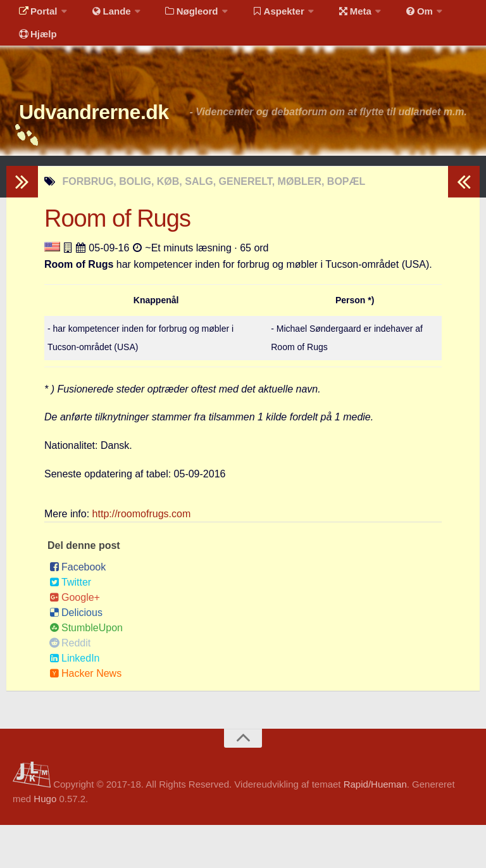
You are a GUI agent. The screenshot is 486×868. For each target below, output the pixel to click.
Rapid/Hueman (375, 827)
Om (392, 16)
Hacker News (85, 716)
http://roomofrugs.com (142, 557)
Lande (103, 16)
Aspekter (262, 16)
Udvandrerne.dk (118, 133)
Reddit (70, 686)
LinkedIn (75, 701)
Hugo (45, 842)
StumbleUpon (86, 671)
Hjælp (35, 47)
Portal (35, 16)
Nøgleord (179, 16)
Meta (333, 16)
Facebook (78, 610)
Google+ (75, 640)
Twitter (70, 625)
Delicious (76, 656)
